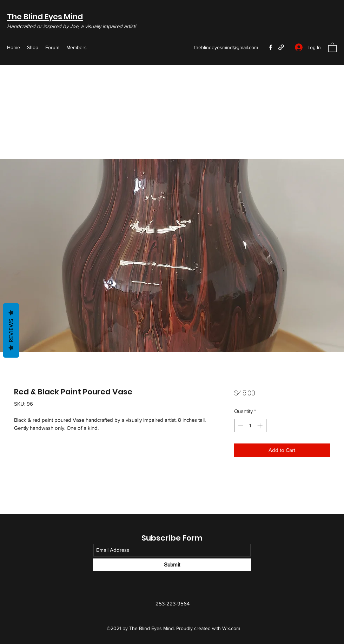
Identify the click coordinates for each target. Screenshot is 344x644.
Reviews (11, 330)
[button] (332, 47)
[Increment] (261, 426)
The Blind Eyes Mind (45, 17)
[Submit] (172, 565)
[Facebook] (271, 47)
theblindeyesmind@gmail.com (226, 47)
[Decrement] (240, 426)
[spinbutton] (250, 426)
